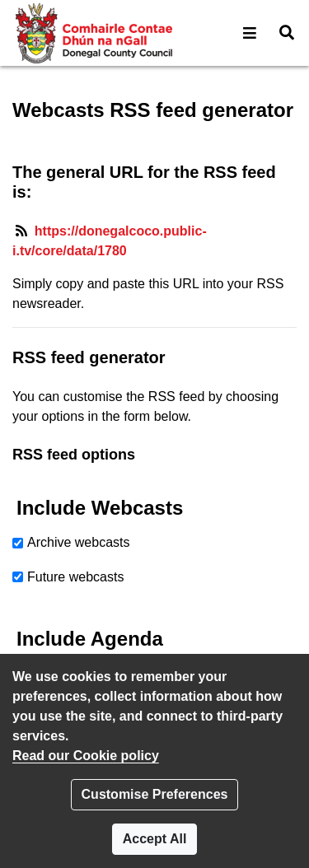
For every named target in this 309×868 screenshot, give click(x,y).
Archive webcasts (79, 542)
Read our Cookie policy (86, 756)
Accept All (155, 839)
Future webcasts (75, 577)
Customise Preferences (155, 794)
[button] (250, 33)
